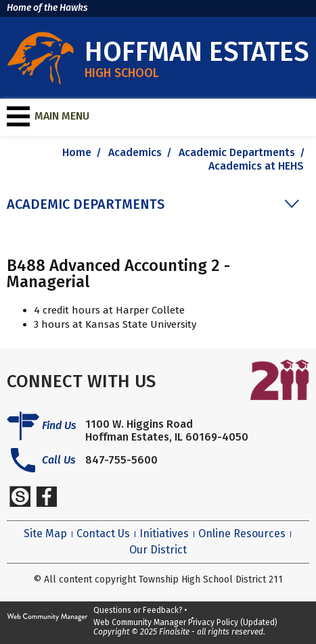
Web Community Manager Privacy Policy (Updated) (185, 622)
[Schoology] (20, 497)
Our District (158, 550)
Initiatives (164, 534)
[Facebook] (47, 497)
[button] (45, 117)
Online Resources (242, 534)
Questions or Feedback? (138, 610)
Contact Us (103, 534)
